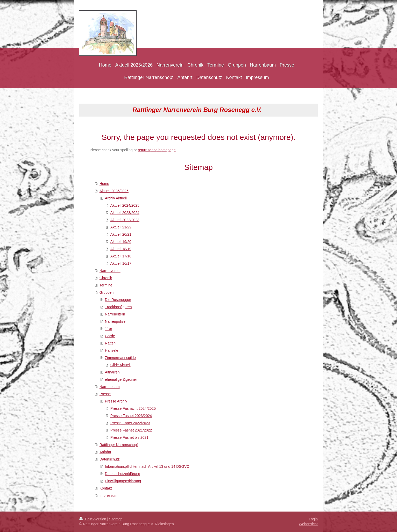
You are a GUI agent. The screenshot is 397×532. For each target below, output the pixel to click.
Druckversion (93, 519)
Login (313, 519)
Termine (106, 285)
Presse (105, 394)
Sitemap (116, 519)
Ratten (110, 343)
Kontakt (106, 488)
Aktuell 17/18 (121, 256)
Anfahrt (105, 452)
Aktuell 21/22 (121, 227)
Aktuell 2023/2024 (125, 213)
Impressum (108, 495)
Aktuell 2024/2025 (125, 205)
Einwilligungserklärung (123, 481)
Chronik (106, 278)
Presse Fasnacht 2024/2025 (133, 408)
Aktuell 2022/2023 (125, 220)
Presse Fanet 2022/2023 (130, 423)
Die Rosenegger (118, 300)
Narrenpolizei (116, 321)
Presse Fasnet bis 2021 (129, 437)
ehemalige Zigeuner (121, 379)
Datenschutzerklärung (123, 474)
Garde (110, 336)
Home (104, 184)
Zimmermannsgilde (120, 358)
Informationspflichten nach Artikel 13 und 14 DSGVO (147, 466)
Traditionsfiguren (118, 307)
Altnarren (112, 372)
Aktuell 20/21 (121, 234)
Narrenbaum (110, 387)
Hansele (112, 350)
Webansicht (308, 524)
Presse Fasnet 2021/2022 (131, 430)
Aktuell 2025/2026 (114, 191)
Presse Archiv (116, 401)
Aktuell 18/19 (121, 249)
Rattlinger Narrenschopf (119, 445)
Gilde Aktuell (120, 365)
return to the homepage (157, 150)
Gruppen (107, 292)
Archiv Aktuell (116, 198)
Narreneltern (115, 314)
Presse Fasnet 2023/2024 (131, 416)
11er (109, 329)
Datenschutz (110, 459)
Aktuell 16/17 (121, 263)
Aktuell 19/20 (121, 242)
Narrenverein (110, 271)
